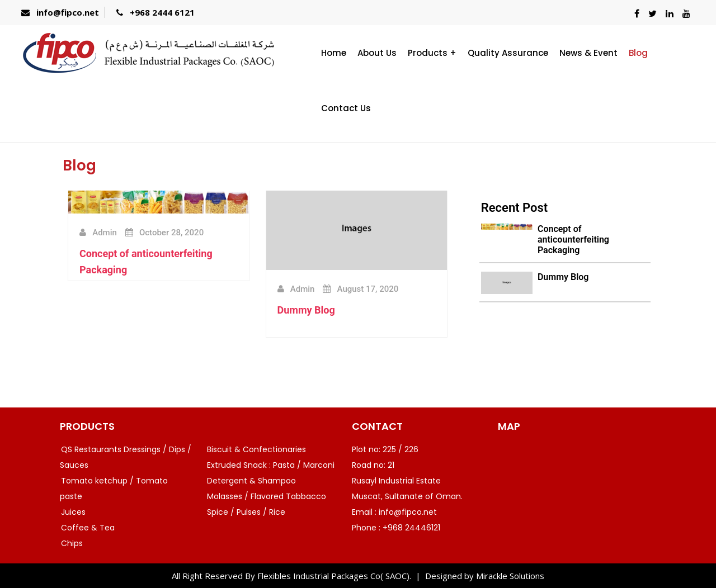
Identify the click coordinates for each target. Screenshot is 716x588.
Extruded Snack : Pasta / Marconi (271, 465)
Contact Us (346, 108)
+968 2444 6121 (162, 12)
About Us (377, 53)
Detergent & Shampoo (251, 481)
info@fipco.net (68, 12)
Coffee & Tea (88, 528)
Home (334, 53)
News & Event (588, 53)
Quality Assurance (508, 53)
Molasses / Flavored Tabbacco (267, 496)
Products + (432, 53)
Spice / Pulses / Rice (246, 512)
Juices (73, 512)
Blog (638, 53)
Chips (72, 543)
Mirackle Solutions (510, 576)
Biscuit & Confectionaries (256, 449)
